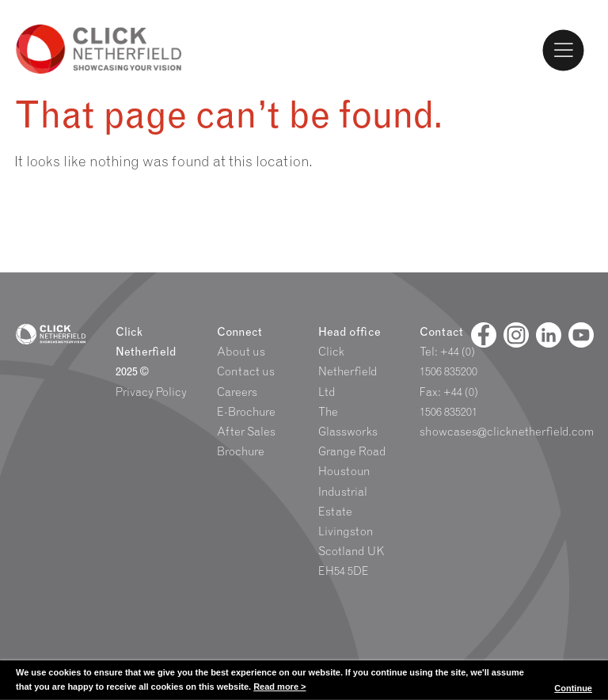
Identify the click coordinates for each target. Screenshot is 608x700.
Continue (573, 688)
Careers (237, 392)
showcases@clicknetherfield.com (507, 432)
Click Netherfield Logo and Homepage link (99, 49)
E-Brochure (246, 412)
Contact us (246, 371)
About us (241, 352)
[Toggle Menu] (564, 50)
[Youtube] (581, 335)
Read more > (279, 687)
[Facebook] (484, 335)
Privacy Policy (151, 392)
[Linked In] (549, 335)
